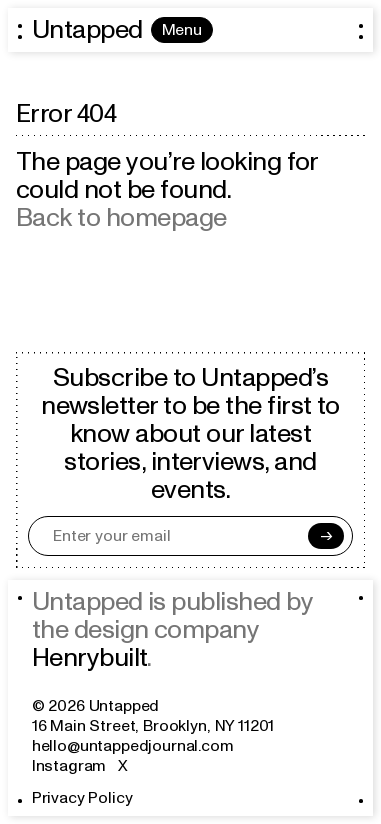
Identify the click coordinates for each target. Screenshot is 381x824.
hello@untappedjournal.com (133, 746)
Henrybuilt (90, 658)
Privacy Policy (82, 798)
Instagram (69, 766)
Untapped (87, 30)
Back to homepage (121, 218)
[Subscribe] (326, 536)
